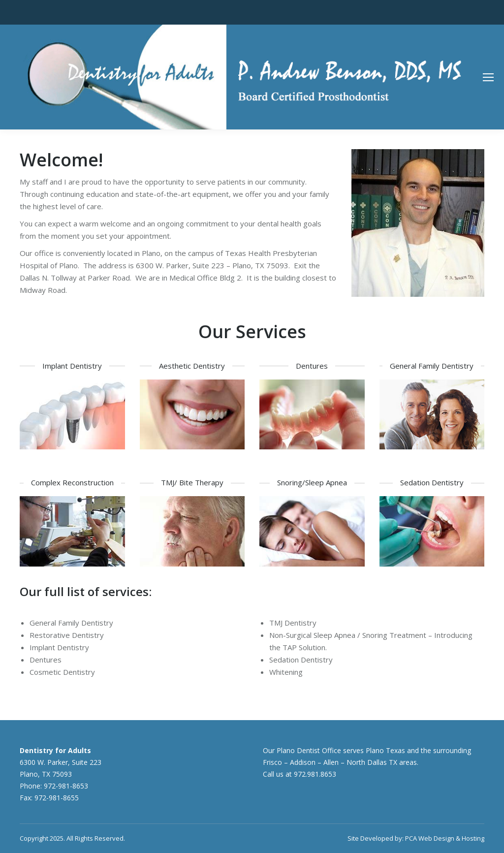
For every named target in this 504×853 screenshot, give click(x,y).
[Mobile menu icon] (488, 77)
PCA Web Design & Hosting (445, 838)
